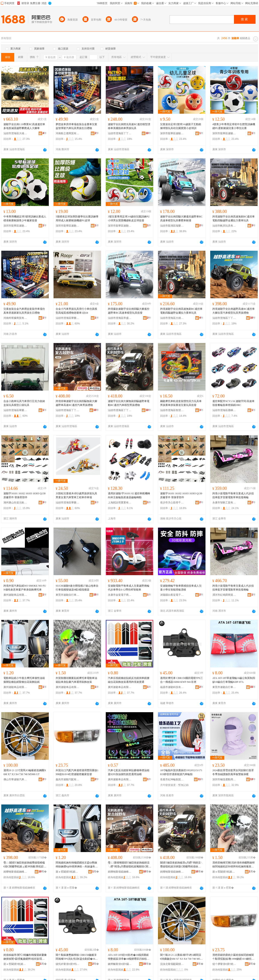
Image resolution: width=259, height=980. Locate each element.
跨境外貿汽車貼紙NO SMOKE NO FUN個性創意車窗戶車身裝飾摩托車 (25, 588)
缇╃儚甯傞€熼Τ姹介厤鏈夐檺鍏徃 (224, 964)
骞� (43, 871)
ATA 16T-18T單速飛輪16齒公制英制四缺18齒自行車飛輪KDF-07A (234, 680)
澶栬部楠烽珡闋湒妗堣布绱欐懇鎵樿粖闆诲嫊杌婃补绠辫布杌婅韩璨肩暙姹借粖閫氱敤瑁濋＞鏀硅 (234, 865)
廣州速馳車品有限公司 (15, 595)
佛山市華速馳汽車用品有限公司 (15, 779)
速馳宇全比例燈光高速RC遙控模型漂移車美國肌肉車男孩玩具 (129, 126)
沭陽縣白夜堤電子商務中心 (172, 595)
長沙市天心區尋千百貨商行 (172, 503)
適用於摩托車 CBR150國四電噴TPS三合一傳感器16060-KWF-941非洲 (182, 680)
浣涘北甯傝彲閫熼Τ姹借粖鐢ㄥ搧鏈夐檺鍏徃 (172, 964)
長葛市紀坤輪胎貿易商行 (172, 779)
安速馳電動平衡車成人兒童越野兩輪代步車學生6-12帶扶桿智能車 (129, 588)
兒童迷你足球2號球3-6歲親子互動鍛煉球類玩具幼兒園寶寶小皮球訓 (181, 126)
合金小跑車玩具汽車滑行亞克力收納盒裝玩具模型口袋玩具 (24, 403)
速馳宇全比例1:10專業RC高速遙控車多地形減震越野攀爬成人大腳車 (24, 126)
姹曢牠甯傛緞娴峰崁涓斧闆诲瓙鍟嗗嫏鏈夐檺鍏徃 (15, 872)
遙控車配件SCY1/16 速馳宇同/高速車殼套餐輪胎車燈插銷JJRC (233, 403)
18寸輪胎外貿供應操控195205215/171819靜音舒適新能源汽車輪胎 (181, 772)
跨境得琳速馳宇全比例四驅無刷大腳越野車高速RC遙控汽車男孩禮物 (76, 403)
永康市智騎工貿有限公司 (224, 503)
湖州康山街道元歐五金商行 (15, 503)
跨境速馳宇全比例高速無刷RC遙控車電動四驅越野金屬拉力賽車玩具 (234, 219)
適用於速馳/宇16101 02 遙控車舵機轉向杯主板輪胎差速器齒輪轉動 (129, 495)
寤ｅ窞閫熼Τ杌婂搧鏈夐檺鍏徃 (68, 872)
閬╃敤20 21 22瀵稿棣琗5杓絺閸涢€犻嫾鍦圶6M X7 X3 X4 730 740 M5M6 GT (181, 957)
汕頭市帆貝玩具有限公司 (224, 226)
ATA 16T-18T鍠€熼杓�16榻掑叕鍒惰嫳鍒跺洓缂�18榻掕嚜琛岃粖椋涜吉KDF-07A (129, 957)
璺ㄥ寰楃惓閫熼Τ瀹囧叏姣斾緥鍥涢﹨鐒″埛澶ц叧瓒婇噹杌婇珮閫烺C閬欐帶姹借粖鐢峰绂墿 (129, 865)
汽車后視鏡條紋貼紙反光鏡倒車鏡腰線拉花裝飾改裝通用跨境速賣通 (129, 680)
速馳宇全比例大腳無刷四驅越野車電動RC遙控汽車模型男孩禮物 (129, 403)
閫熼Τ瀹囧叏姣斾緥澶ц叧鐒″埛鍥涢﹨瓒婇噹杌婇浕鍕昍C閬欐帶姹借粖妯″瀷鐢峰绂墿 (182, 865)
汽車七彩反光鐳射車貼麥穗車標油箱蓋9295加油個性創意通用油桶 (129, 772)
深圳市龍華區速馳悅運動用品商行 (172, 133)
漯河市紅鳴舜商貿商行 (224, 595)
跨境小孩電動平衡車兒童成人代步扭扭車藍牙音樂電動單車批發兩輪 (233, 495)
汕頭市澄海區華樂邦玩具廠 (68, 318)
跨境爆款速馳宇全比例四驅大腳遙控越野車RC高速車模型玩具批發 (129, 311)
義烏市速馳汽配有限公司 (68, 779)
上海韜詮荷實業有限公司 (120, 503)
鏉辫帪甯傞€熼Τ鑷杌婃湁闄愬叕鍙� (120, 964)
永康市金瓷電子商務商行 (120, 595)
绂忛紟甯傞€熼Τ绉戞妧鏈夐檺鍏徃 (68, 964)
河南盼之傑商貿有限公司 (68, 133)
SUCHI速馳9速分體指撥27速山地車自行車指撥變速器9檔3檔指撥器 (77, 588)
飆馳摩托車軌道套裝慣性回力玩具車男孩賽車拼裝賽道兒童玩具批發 (181, 403)
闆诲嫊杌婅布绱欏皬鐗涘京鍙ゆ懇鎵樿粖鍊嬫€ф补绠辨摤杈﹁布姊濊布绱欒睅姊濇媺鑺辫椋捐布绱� (77, 865)
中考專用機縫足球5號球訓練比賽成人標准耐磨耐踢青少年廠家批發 (25, 219)
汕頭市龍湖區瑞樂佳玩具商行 (172, 226)
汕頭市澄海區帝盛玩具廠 (120, 318)
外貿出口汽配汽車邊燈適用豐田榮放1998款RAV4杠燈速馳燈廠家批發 (77, 772)
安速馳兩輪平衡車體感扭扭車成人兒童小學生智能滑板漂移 (181, 588)
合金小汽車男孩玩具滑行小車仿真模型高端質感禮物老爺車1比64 (76, 311)
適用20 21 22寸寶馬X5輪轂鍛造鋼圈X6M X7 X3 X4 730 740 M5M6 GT (25, 772)
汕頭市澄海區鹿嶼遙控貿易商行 (224, 410)
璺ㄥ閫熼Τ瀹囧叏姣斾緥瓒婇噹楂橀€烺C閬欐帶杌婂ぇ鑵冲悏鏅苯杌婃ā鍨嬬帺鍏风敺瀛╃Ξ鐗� (24, 865)
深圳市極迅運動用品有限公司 (224, 779)
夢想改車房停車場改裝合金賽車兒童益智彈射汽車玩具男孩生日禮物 (76, 126)
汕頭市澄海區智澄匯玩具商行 (172, 410)
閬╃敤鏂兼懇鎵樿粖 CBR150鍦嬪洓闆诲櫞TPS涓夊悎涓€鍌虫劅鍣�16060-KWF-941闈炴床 (77, 957)
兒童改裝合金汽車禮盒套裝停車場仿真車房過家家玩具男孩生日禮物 (24, 311)
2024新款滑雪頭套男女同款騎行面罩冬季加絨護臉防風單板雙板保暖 (233, 772)
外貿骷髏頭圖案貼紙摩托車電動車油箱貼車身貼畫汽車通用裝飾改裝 (76, 680)
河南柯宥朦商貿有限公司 (15, 318)
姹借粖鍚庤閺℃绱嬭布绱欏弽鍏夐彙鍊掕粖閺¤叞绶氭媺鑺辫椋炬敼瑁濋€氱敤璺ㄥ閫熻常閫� (25, 957)
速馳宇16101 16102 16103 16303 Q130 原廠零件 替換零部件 (24, 495)
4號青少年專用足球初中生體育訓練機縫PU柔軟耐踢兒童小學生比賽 (234, 126)
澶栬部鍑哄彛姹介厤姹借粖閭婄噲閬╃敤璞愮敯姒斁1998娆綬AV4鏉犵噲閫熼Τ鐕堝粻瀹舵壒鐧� (233, 957)
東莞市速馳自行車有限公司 (68, 595)
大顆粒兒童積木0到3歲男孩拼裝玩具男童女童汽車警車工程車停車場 (76, 495)
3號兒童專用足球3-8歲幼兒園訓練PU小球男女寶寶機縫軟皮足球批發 (129, 219)
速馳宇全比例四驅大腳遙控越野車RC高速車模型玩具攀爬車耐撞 (181, 219)
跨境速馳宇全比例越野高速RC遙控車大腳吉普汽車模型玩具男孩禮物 (234, 311)
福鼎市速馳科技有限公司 (172, 687)
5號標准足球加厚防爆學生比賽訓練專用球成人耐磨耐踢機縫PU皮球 (77, 219)
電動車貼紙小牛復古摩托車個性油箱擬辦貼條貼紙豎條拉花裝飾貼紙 (24, 680)
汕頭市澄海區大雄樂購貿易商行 (15, 133)
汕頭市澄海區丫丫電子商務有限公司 (120, 133)
